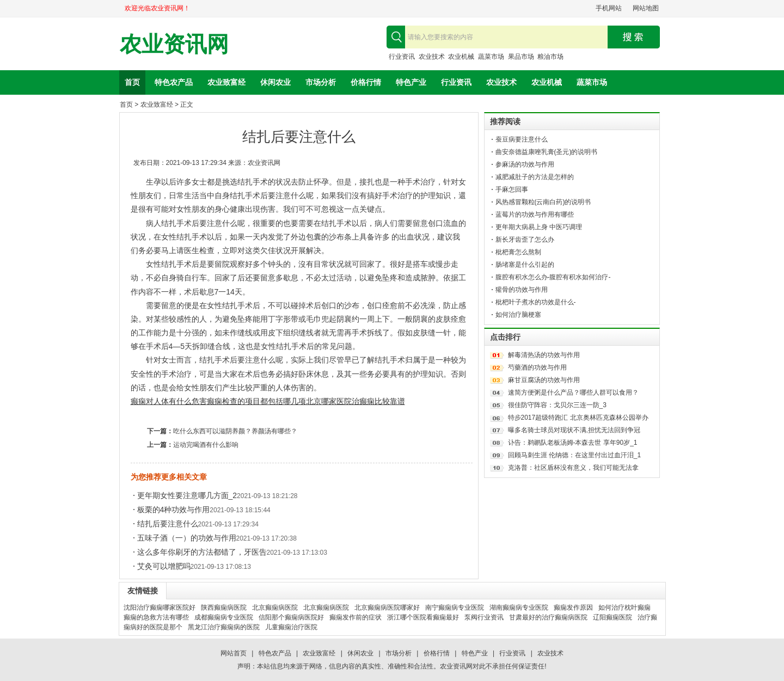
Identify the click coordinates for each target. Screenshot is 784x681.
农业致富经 (226, 82)
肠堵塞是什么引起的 (525, 265)
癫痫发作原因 (573, 608)
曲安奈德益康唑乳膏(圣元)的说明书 (547, 152)
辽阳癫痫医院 (612, 617)
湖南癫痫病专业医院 (519, 608)
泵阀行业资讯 (484, 617)
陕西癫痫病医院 (224, 608)
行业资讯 (402, 57)
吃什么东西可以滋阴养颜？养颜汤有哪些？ (235, 431)
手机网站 (609, 8)
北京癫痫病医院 (275, 608)
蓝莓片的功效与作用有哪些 (535, 214)
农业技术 (432, 57)
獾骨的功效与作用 (522, 290)
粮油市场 (550, 57)
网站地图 (646, 8)
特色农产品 (174, 82)
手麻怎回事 (512, 189)
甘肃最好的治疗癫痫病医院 (548, 617)
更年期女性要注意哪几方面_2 (187, 495)
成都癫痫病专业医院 (224, 617)
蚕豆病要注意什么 (522, 139)
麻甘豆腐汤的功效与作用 (544, 380)
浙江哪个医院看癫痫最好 (423, 617)
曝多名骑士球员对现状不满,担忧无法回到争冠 (574, 430)
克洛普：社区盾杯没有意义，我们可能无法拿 (573, 468)
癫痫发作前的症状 (356, 617)
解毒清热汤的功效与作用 (544, 355)
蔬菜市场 (491, 57)
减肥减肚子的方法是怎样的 (535, 177)
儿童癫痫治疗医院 (291, 627)
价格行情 (366, 82)
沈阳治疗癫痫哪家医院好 (160, 608)
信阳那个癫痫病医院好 (291, 617)
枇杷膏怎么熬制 (518, 252)
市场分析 (321, 82)
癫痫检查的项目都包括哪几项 (256, 401)
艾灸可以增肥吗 (164, 566)
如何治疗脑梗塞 (518, 315)
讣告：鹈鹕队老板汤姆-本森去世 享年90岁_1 (573, 443)
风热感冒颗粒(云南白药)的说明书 (543, 202)
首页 (132, 82)
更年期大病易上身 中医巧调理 (539, 227)
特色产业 (411, 82)
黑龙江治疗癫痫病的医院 (224, 627)
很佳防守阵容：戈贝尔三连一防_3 (557, 405)
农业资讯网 (174, 44)
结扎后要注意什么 (168, 524)
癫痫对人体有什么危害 (169, 401)
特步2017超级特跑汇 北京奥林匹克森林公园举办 (578, 418)
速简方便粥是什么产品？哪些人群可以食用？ (573, 392)
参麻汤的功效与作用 (525, 164)
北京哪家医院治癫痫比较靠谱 (356, 401)
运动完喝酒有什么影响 (206, 445)
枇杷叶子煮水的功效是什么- (536, 302)
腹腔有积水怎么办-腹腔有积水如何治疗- (553, 277)
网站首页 (234, 653)
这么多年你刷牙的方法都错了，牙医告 (202, 552)
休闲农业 (275, 82)
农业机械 (461, 57)
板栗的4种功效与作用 (174, 510)
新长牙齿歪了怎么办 (525, 240)
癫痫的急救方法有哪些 (156, 617)
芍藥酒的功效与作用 (537, 367)
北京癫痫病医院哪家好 (387, 608)
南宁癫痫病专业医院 (455, 608)
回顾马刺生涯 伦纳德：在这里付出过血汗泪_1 (575, 455)
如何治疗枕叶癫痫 (624, 608)
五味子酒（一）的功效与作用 (187, 538)
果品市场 (521, 57)
